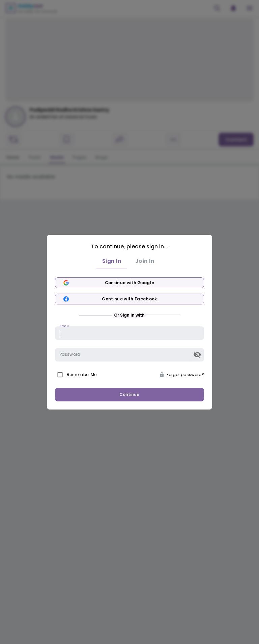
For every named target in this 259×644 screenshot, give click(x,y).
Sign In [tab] (112, 261)
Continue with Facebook (129, 299)
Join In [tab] (145, 261)
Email (64, 326)
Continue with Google (129, 283)
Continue (129, 394)
